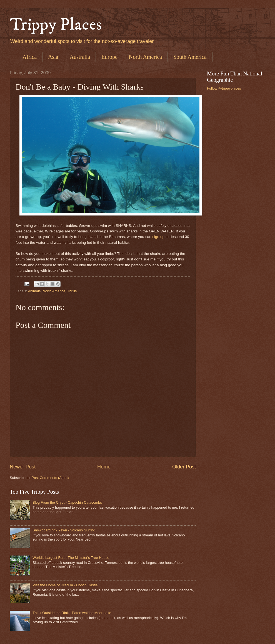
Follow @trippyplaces (224, 88)
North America (145, 57)
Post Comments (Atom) (50, 478)
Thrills (72, 291)
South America (190, 57)
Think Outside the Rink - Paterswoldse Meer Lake (72, 613)
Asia (53, 57)
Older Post (184, 467)
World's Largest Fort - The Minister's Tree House (71, 558)
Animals (34, 291)
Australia (80, 57)
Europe (109, 57)
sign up (158, 237)
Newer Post (23, 467)
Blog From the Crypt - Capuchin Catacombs (67, 502)
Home (104, 467)
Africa (30, 57)
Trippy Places (56, 25)
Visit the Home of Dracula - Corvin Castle (65, 585)
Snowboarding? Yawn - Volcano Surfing (64, 530)
